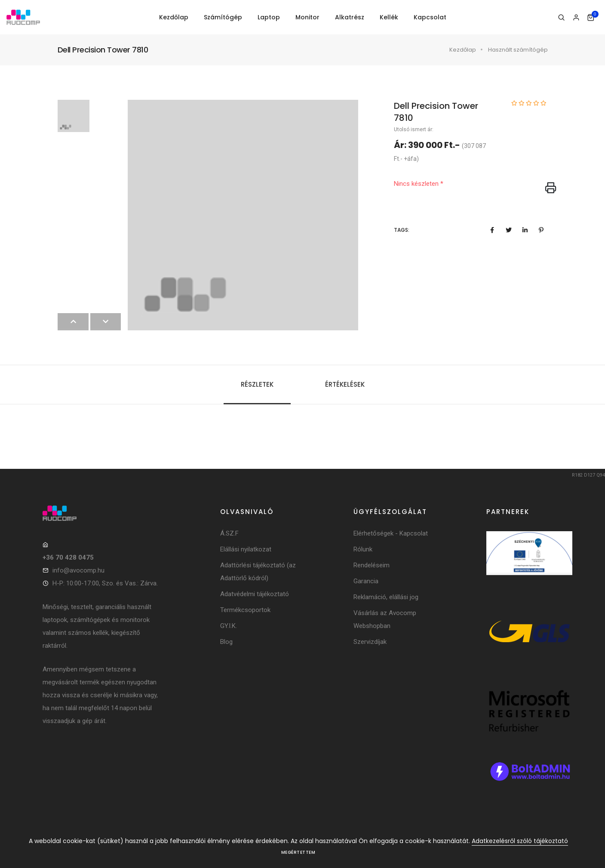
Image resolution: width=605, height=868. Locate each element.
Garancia (366, 581)
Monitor (307, 17)
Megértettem (298, 852)
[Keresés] (561, 18)
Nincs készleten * (419, 184)
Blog (226, 642)
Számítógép (223, 17)
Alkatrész (350, 17)
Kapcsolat (430, 17)
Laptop (269, 17)
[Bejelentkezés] (576, 18)
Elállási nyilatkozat (246, 549)
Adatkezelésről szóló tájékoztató (520, 841)
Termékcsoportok (245, 610)
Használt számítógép (518, 50)
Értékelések (345, 384)
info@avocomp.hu (78, 570)
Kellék (389, 17)
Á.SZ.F (229, 533)
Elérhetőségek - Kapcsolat (391, 533)
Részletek (257, 384)
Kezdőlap (174, 17)
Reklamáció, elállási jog (386, 597)
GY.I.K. (229, 626)
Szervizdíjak (370, 642)
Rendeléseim (372, 565)
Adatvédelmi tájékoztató (255, 594)
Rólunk (363, 549)
